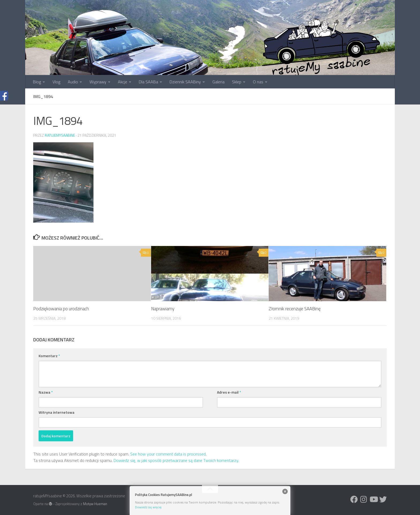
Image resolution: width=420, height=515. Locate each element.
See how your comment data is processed (168, 454)
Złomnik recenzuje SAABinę (295, 309)
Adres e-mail (229, 392)
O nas (258, 82)
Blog (37, 82)
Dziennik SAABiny (185, 82)
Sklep (237, 82)
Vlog (56, 82)
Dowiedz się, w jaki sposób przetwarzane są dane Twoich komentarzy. (176, 460)
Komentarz (49, 356)
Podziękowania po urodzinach (61, 309)
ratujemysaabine (60, 135)
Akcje (123, 82)
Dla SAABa (148, 82)
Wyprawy (98, 82)
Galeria (218, 82)
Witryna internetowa (57, 412)
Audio (73, 82)
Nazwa (46, 392)
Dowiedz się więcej (148, 507)
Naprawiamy (163, 309)
